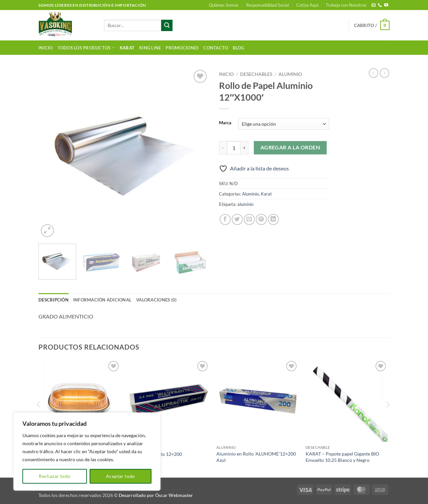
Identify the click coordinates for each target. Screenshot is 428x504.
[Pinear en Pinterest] (261, 219)
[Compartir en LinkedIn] (273, 219)
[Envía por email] (249, 219)
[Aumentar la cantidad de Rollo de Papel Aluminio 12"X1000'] (244, 148)
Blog (238, 48)
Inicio (46, 48)
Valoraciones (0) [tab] (156, 300)
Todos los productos (86, 48)
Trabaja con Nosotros (346, 5)
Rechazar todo (55, 476)
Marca (225, 123)
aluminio (245, 204)
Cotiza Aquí (307, 5)
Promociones (182, 48)
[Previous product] (385, 73)
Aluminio (290, 74)
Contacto (216, 48)
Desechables (256, 74)
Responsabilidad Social (267, 5)
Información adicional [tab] (102, 300)
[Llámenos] (380, 5)
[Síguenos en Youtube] (386, 5)
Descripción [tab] (53, 300)
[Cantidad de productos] (234, 148)
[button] (372, 25)
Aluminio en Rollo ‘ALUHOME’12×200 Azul (256, 457)
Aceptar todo (121, 476)
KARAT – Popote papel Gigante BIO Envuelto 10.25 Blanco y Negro (342, 457)
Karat (127, 48)
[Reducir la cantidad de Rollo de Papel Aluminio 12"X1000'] (223, 148)
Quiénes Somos (224, 5)
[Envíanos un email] (373, 5)
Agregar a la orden (290, 147)
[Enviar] (167, 25)
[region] (87, 452)
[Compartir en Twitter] (237, 219)
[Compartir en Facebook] (225, 219)
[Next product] (373, 73)
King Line (150, 48)
